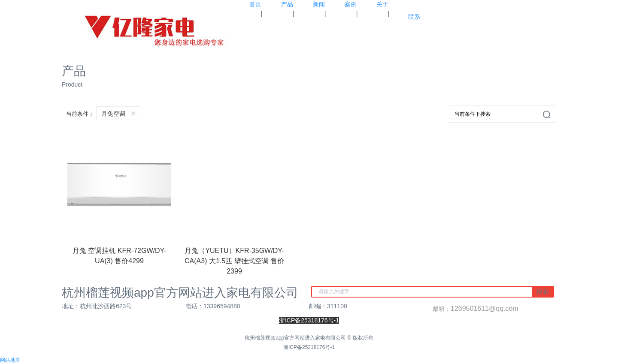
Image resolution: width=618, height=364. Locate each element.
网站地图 (10, 360)
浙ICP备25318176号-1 (309, 347)
